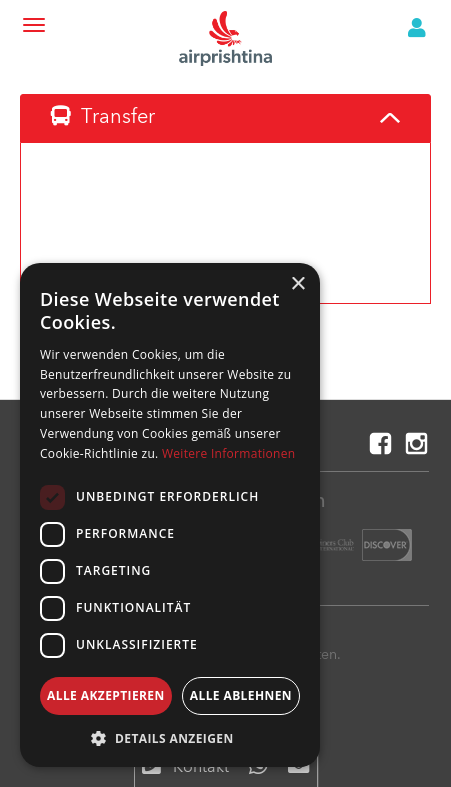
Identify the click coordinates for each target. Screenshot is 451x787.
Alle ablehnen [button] (241, 695)
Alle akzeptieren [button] (106, 695)
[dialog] (170, 515)
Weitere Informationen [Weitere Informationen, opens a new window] (229, 453)
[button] (170, 737)
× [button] (297, 284)
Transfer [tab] (103, 117)
